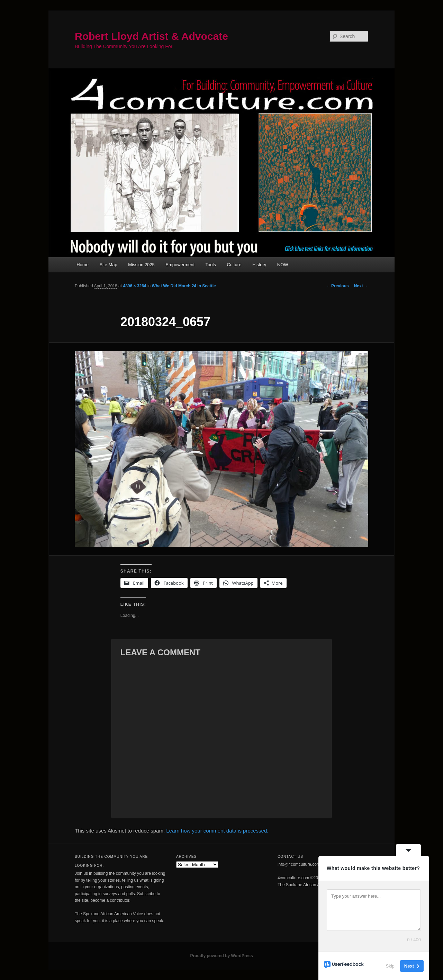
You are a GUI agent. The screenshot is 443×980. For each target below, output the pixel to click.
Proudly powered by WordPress (221, 956)
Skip (390, 966)
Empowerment (180, 265)
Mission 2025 (141, 265)
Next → (361, 286)
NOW (283, 265)
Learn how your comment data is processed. (217, 831)
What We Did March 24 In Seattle (184, 286)
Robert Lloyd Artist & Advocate (151, 36)
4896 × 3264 (134, 286)
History (259, 265)
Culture (234, 265)
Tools (211, 265)
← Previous (337, 286)
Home (83, 265)
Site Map (108, 265)
